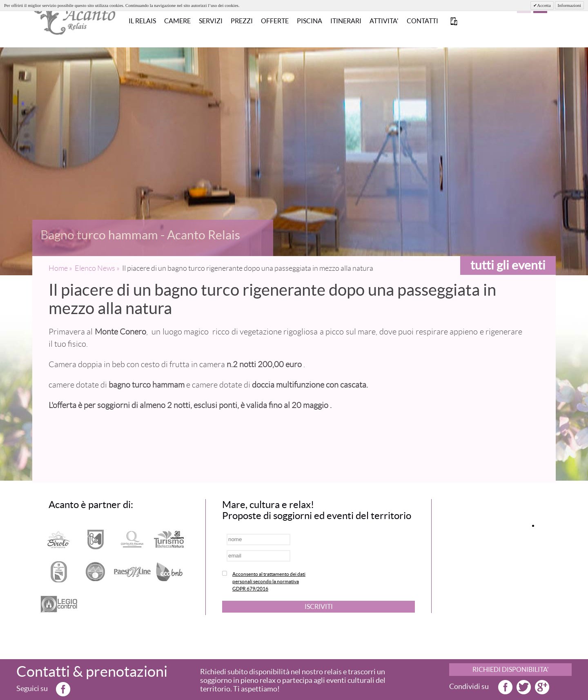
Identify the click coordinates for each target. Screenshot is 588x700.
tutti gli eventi (508, 265)
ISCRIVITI (319, 606)
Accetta (544, 5)
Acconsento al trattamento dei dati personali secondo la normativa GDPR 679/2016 (269, 581)
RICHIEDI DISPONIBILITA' (511, 669)
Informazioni (569, 5)
